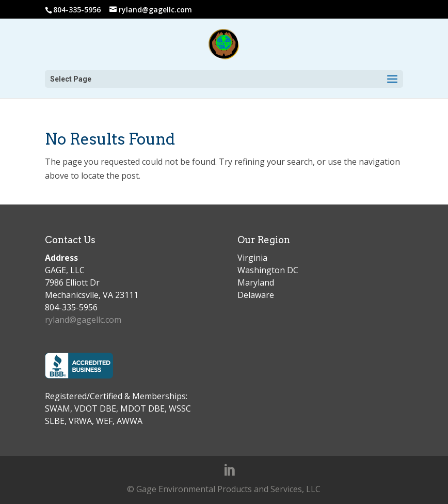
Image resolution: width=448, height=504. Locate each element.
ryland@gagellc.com (83, 320)
